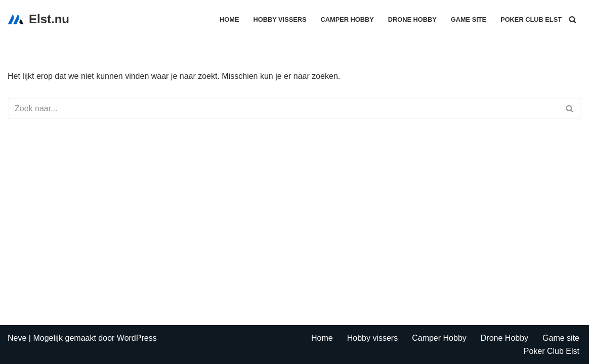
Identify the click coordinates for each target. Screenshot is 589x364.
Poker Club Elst (531, 19)
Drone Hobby (412, 19)
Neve (17, 338)
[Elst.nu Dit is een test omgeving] (38, 19)
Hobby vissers (280, 19)
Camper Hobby (347, 19)
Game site (469, 19)
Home (229, 19)
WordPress (137, 338)
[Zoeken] (573, 19)
